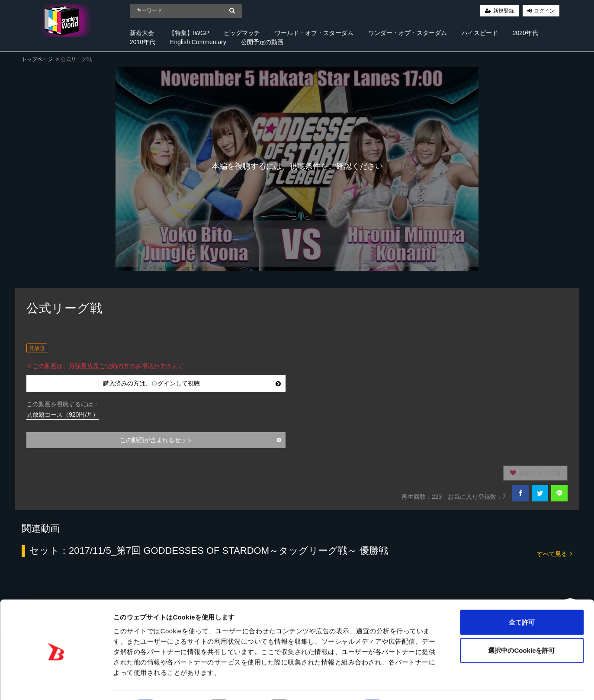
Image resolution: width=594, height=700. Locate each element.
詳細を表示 (417, 683)
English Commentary (198, 42)
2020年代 (525, 33)
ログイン (544, 11)
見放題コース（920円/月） (63, 414)
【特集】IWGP (189, 33)
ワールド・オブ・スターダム (314, 33)
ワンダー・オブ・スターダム (408, 33)
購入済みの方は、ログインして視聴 (192, 383)
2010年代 (143, 42)
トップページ (37, 59)
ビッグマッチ (242, 33)
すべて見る (555, 553)
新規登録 (504, 11)
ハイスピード (480, 33)
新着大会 (142, 33)
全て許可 (522, 598)
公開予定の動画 (262, 42)
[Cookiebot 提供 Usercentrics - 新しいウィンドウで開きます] (56, 683)
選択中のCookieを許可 (522, 626)
